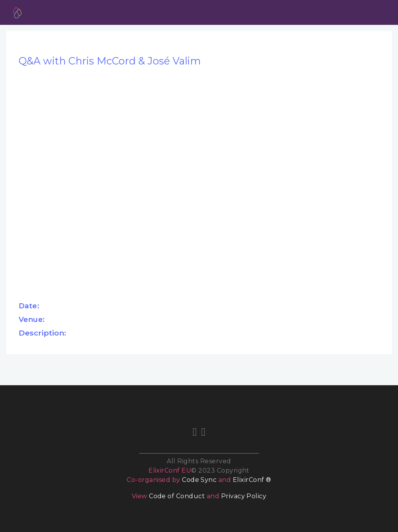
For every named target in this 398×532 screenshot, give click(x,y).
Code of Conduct (177, 496)
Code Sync (199, 480)
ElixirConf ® (252, 480)
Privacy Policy (244, 496)
